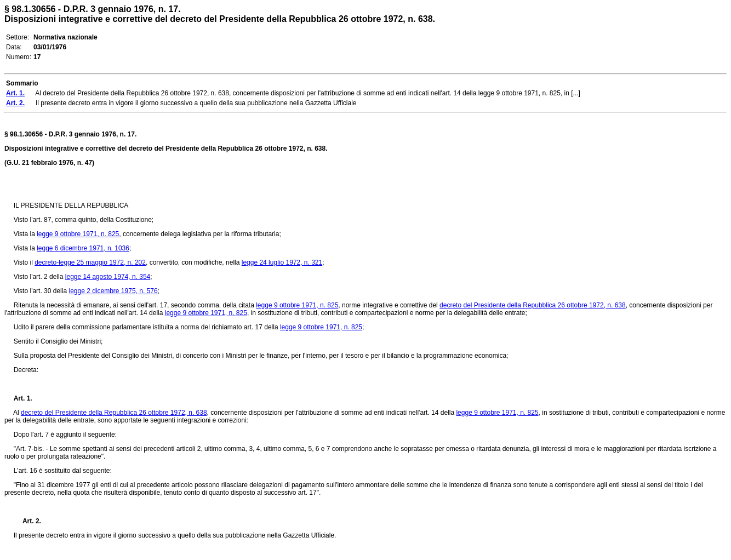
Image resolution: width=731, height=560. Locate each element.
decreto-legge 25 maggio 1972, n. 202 (90, 262)
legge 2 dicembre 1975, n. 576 (113, 291)
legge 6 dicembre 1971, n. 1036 (83, 248)
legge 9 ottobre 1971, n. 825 (78, 234)
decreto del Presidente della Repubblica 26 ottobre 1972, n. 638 (533, 305)
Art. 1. (23, 398)
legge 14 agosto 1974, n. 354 (108, 277)
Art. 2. (27, 521)
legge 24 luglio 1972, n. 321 (282, 262)
